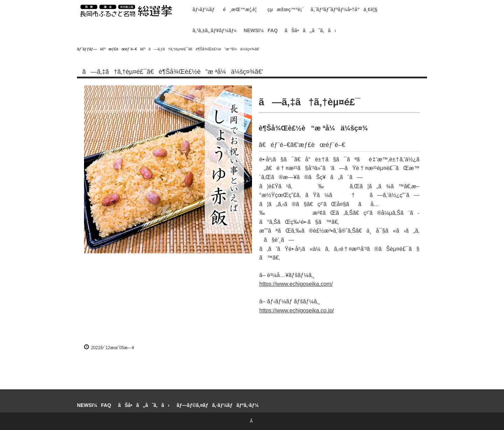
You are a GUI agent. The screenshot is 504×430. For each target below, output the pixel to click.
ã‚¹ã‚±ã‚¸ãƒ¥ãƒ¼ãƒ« (215, 30)
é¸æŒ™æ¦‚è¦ (242, 9)
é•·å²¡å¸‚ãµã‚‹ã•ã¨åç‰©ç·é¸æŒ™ (126, 11)
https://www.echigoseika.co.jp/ (297, 311)
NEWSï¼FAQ (261, 30)
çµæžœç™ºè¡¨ (286, 9)
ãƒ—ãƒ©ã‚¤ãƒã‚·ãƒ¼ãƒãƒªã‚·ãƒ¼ (218, 405)
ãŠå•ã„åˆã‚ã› (310, 30)
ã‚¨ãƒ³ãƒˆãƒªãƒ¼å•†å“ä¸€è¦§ (344, 9)
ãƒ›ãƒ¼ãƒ (204, 9)
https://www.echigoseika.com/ (296, 284)
